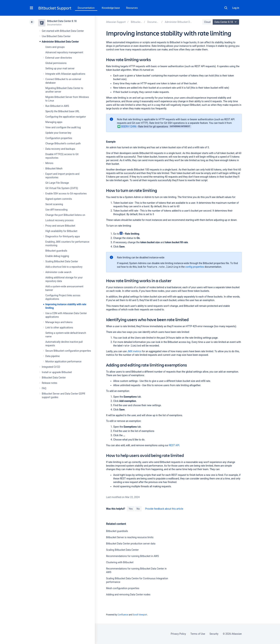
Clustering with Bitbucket (120, 562)
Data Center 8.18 (226, 22)
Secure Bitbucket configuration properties (68, 351)
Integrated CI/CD (51, 367)
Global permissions (56, 63)
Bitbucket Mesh (54, 169)
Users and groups (55, 47)
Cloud (207, 22)
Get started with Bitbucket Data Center (63, 31)
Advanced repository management (64, 52)
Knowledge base (111, 8)
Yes (131, 509)
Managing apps (54, 122)
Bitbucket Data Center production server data (131, 544)
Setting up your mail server (60, 68)
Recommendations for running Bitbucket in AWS (132, 556)
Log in (236, 8)
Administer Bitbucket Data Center (60, 42)
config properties (195, 267)
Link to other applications (59, 328)
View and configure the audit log (63, 127)
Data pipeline (52, 356)
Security (214, 634)
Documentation (86, 8)
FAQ (44, 388)
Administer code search (58, 272)
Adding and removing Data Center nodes (128, 595)
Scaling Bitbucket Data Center (62, 261)
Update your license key (58, 133)
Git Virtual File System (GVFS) (62, 188)
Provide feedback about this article (164, 509)
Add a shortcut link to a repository (64, 267)
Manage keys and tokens (59, 322)
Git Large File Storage (57, 183)
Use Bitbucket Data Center (56, 36)
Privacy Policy (178, 634)
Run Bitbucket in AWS (57, 106)
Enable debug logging (57, 256)
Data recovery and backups (60, 149)
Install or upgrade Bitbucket (57, 372)
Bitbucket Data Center (54, 378)
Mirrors (49, 163)
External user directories (59, 58)
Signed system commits (59, 199)
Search (226, 8)
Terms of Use (198, 634)
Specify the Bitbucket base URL (62, 111)
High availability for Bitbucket (61, 231)
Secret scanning (54, 204)
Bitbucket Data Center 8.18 (62, 21)
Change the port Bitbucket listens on (65, 215)
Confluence (123, 615)
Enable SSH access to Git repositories (66, 194)
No (138, 509)
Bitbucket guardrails (56, 251)
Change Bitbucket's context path (63, 143)
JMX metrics (134, 351)
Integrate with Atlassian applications (65, 74)
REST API (174, 445)
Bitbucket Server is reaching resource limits (130, 537)
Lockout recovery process (59, 220)
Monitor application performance (63, 361)
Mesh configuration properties (123, 588)
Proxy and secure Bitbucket (60, 226)
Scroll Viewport (140, 615)
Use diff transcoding (56, 210)
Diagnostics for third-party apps (63, 236)
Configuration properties (59, 138)
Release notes (50, 383)
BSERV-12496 (127, 127)
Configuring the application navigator (66, 117)
